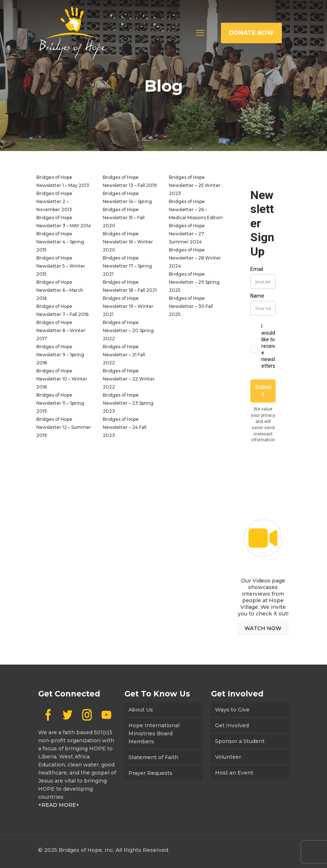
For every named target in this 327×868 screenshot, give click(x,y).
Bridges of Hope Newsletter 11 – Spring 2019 (60, 403)
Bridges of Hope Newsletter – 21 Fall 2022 (124, 355)
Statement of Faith (153, 757)
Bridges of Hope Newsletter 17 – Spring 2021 (127, 266)
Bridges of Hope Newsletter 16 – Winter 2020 (128, 242)
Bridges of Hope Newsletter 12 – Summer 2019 (64, 427)
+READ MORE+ (59, 805)
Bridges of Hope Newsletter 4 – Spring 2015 (60, 242)
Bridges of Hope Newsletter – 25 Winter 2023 (195, 185)
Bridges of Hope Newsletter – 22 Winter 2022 (129, 379)
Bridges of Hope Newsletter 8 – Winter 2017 (61, 330)
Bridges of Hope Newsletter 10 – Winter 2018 (62, 379)
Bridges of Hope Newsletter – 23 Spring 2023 (128, 403)
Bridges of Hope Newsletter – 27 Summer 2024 (187, 234)
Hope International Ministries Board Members (154, 733)
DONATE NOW (251, 33)
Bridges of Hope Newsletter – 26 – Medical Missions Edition (196, 209)
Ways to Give (232, 710)
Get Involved (232, 725)
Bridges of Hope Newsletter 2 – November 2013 (54, 201)
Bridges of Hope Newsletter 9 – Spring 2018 (60, 355)
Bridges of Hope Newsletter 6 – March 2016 (60, 290)
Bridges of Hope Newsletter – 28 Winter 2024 (195, 258)
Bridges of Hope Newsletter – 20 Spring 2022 (128, 330)
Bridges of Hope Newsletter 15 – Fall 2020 (124, 218)
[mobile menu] (200, 33)
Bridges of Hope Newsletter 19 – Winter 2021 (128, 306)
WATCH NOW (263, 628)
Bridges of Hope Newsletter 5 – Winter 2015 (61, 266)
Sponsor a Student (240, 741)
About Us (141, 710)
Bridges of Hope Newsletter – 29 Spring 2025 (194, 282)
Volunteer (228, 757)
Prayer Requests (150, 773)
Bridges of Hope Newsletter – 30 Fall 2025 (191, 306)
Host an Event (234, 773)
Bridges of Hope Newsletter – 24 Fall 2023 (125, 427)
